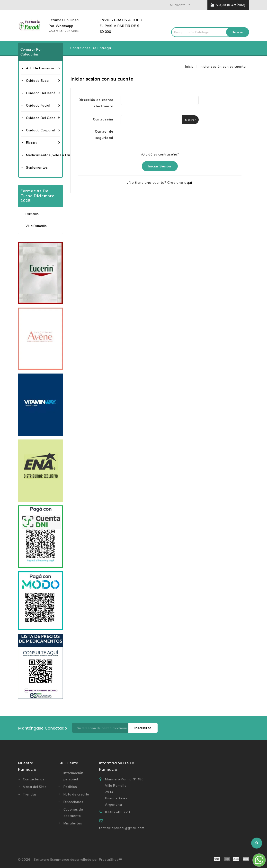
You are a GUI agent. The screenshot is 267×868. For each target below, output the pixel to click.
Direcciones (73, 802)
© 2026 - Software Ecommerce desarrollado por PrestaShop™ (70, 859)
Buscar (238, 32)
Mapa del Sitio (35, 787)
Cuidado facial (43, 105)
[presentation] (158, 138)
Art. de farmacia (43, 68)
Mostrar (190, 120)
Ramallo (32, 214)
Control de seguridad (104, 135)
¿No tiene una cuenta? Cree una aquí (160, 183)
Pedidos (70, 787)
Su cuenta (69, 763)
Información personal (73, 776)
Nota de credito (76, 794)
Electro (43, 143)
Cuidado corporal (43, 130)
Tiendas (30, 794)
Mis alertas (73, 823)
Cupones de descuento (73, 813)
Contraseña (103, 119)
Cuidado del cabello (43, 118)
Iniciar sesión (160, 166)
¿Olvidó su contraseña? (160, 154)
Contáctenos (34, 779)
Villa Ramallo (36, 226)
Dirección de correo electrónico (96, 103)
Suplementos (37, 167)
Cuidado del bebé (43, 93)
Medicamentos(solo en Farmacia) (43, 155)
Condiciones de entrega (91, 48)
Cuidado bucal (43, 81)
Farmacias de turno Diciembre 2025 (38, 196)
